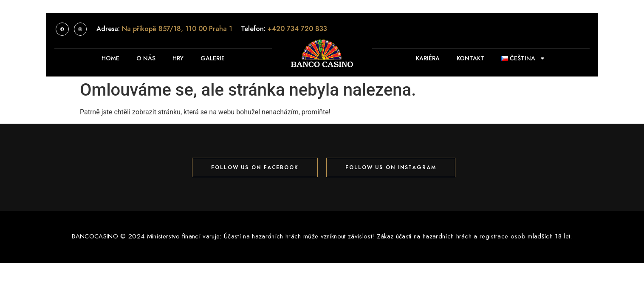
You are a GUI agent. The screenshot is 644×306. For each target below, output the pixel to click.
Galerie (213, 58)
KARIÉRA (428, 58)
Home (110, 58)
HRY (178, 58)
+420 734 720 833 (297, 29)
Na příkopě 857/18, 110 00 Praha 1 (177, 29)
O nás (146, 58)
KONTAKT (470, 58)
